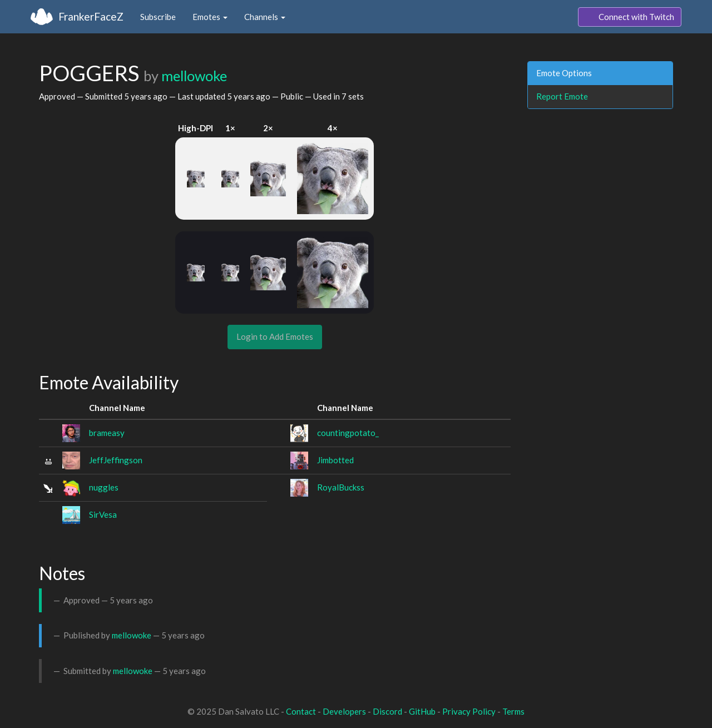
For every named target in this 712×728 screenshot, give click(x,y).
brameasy (107, 433)
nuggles (104, 487)
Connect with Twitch (630, 17)
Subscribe (158, 17)
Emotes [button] (210, 17)
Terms (513, 711)
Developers (344, 711)
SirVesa (103, 514)
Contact (301, 711)
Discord (387, 711)
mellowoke (194, 76)
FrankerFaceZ (91, 16)
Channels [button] (265, 17)
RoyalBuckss (341, 487)
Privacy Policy (469, 711)
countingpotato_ (348, 433)
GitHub (422, 711)
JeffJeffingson (116, 460)
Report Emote (562, 96)
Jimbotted (335, 460)
